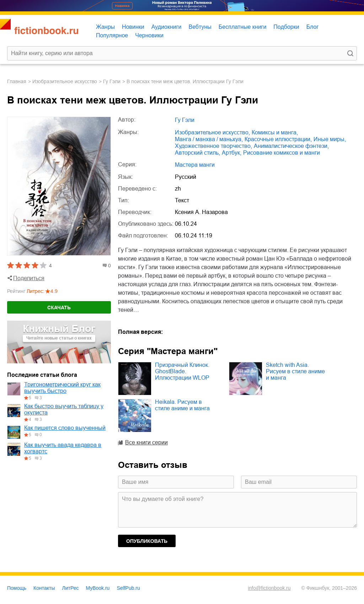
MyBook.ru (98, 588)
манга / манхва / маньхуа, (209, 139)
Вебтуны (200, 27)
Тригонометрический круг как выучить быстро (62, 388)
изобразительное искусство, (212, 132)
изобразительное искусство (65, 81)
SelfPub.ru (128, 588)
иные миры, (330, 139)
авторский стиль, (197, 153)
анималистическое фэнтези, (291, 146)
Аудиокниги (167, 27)
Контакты (44, 588)
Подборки (286, 27)
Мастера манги (195, 165)
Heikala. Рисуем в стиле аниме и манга (182, 405)
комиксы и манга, (275, 132)
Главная (17, 81)
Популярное (112, 35)
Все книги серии (146, 442)
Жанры (105, 27)
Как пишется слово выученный (65, 428)
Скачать (59, 308)
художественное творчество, (213, 146)
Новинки (133, 27)
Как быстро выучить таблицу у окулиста (64, 409)
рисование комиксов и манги (282, 153)
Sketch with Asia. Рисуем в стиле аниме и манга (295, 371)
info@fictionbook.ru (269, 588)
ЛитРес (71, 588)
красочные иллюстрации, (278, 139)
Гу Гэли (112, 81)
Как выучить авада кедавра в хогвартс (63, 448)
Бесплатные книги (243, 27)
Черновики (149, 35)
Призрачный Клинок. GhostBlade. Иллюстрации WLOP (182, 371)
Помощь (17, 588)
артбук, (232, 153)
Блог (313, 27)
